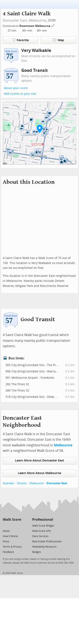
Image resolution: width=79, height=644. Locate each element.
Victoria (22, 483)
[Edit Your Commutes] (53, 25)
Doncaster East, (15, 20)
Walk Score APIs (42, 531)
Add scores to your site (20, 94)
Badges (37, 552)
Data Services (40, 536)
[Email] (18, 525)
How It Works (10, 536)
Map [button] (58, 40)
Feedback (8, 552)
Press (6, 541)
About (6, 531)
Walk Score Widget (43, 526)
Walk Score (12, 520)
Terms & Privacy (12, 547)
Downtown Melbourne (35, 26)
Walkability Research (44, 547)
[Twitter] (5, 525)
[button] (40, 129)
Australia (8, 483)
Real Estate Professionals (47, 541)
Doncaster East (57, 483)
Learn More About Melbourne (39, 473)
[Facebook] (12, 525)
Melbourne (37, 20)
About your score (16, 88)
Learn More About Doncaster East (39, 461)
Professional (43, 520)
